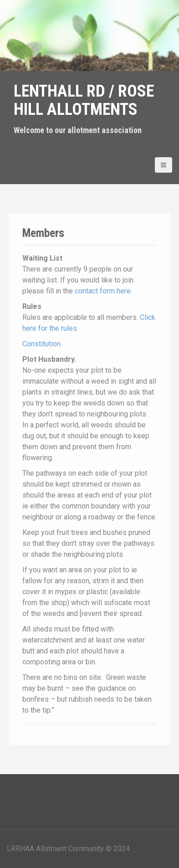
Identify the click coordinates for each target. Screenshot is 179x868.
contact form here (103, 291)
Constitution (41, 344)
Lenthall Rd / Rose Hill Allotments (84, 100)
